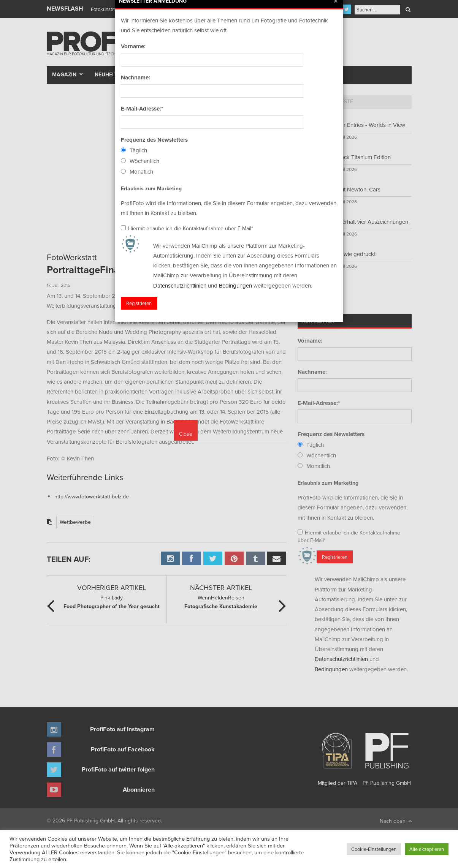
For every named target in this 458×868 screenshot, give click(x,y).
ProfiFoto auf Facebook (123, 749)
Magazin (64, 74)
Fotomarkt (258, 74)
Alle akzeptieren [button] (427, 849)
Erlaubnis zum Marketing (328, 483)
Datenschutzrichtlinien (341, 659)
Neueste (342, 101)
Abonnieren (139, 790)
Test (148, 74)
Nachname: (312, 372)
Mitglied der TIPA (338, 756)
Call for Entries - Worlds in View (367, 125)
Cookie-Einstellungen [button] (374, 849)
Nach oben (396, 821)
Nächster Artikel (221, 587)
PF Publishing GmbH (387, 756)
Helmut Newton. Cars (354, 189)
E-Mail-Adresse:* (319, 403)
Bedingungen (331, 669)
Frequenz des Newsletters (331, 434)
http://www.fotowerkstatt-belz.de (92, 496)
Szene (174, 74)
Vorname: (310, 341)
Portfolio (215, 74)
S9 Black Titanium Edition (359, 157)
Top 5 (311, 101)
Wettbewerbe (75, 522)
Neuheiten (109, 74)
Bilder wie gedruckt (352, 254)
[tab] (311, 102)
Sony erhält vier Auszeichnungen (368, 222)
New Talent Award (313, 74)
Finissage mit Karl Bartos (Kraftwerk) (129, 9)
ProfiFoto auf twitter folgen (118, 769)
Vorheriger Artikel (112, 587)
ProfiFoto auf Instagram (122, 729)
